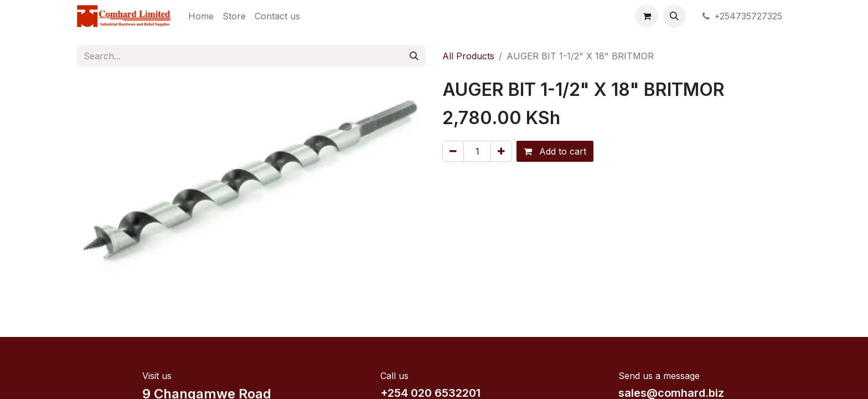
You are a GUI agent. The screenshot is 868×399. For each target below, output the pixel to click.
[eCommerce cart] (647, 16)
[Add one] (501, 151)
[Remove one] (453, 151)
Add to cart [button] (555, 151)
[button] (674, 16)
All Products (468, 56)
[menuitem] (201, 16)
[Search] (414, 56)
